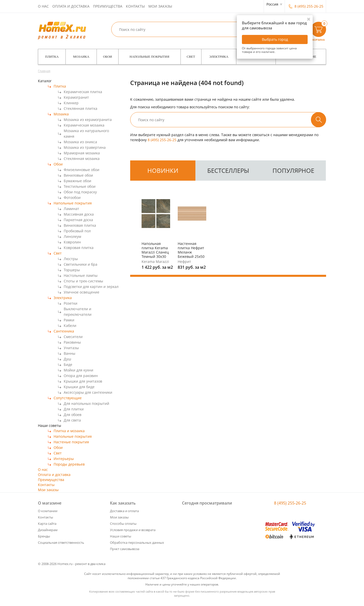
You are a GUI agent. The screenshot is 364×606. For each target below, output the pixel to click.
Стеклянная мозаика (82, 159)
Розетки (71, 303)
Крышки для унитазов (83, 381)
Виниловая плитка (80, 225)
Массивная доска (79, 214)
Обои (108, 57)
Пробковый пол (77, 231)
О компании (48, 511)
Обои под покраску (80, 192)
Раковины (72, 342)
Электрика (219, 57)
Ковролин (72, 242)
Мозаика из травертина (85, 147)
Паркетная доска (78, 220)
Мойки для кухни (78, 370)
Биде (68, 364)
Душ (67, 359)
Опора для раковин (81, 376)
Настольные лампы (81, 275)
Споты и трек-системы (83, 281)
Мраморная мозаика (82, 153)
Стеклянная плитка (81, 108)
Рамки (69, 320)
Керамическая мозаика (84, 125)
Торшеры (72, 270)
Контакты (135, 6)
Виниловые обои (78, 175)
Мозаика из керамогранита (88, 120)
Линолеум (72, 236)
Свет (191, 57)
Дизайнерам (48, 530)
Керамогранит (76, 97)
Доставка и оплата (124, 511)
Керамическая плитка (83, 92)
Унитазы (71, 348)
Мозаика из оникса (80, 142)
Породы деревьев (69, 464)
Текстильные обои (80, 186)
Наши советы (121, 536)
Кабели (70, 326)
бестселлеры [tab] (228, 170)
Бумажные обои (77, 181)
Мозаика (81, 57)
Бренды (44, 536)
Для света (72, 420)
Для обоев (73, 415)
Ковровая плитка (79, 248)
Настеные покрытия (71, 442)
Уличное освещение (82, 292)
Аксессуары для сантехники (88, 392)
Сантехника (64, 331)
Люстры (71, 259)
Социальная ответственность (61, 542)
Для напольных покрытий (86, 403)
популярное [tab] (293, 170)
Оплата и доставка (71, 6)
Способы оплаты (123, 524)
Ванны (70, 353)
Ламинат (71, 209)
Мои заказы (160, 6)
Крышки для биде (79, 387)
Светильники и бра (81, 264)
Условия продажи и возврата (133, 530)
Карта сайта (47, 524)
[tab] (163, 171)
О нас (43, 6)
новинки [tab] (163, 170)
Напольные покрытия (150, 57)
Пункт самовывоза (125, 549)
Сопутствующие (68, 398)
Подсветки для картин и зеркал (91, 287)
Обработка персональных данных (137, 542)
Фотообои (72, 197)
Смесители (73, 337)
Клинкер (71, 103)
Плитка (52, 57)
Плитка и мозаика (69, 431)
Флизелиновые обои (82, 170)
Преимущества (108, 6)
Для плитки (74, 409)
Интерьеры (64, 459)
